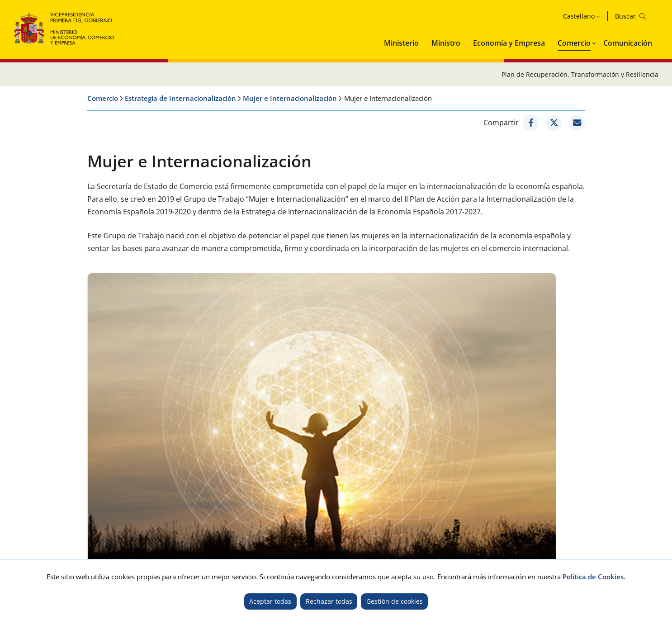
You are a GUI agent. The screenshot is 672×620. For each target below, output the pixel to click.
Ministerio (401, 43)
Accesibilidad (136, 509)
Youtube (564, 523)
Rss (651, 523)
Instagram (509, 523)
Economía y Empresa (509, 43)
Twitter (448, 523)
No (287, 433)
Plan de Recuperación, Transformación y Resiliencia (580, 74)
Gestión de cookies (395, 601)
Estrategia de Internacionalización (180, 98)
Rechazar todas (329, 601)
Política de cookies (193, 509)
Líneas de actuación (129, 369)
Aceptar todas (270, 601)
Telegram (594, 523)
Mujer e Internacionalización (290, 98)
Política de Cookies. (594, 577)
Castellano (579, 16)
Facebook (477, 523)
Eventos (362, 369)
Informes (237, 369)
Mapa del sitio (251, 509)
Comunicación (628, 43)
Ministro (446, 43)
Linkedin (624, 523)
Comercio (574, 43)
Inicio (22, 509)
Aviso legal (91, 509)
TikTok (537, 523)
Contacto (52, 509)
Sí (252, 433)
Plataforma (495, 367)
